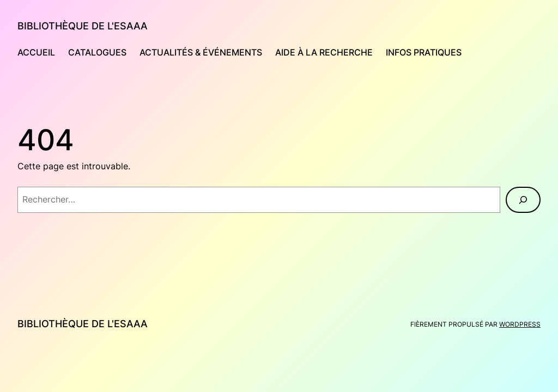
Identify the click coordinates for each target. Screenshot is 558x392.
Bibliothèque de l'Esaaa (83, 26)
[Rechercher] (523, 200)
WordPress (520, 324)
